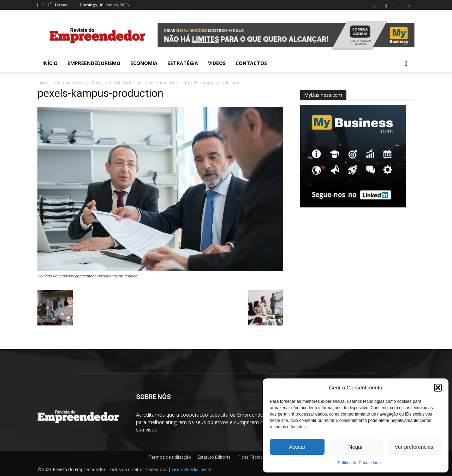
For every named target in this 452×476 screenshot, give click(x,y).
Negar (356, 447)
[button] (438, 388)
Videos (217, 63)
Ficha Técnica (252, 457)
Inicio (43, 83)
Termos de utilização (170, 457)
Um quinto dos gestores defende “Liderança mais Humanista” (117, 83)
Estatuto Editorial (215, 457)
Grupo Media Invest (192, 469)
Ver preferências (414, 447)
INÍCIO (50, 63)
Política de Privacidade (359, 463)
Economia (144, 63)
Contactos (251, 63)
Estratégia (183, 63)
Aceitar (297, 447)
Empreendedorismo (94, 63)
